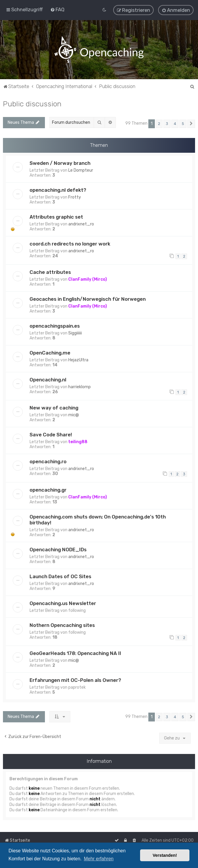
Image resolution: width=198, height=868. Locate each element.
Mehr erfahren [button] (99, 859)
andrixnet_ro (81, 224)
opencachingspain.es (55, 326)
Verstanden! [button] (165, 855)
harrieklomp (79, 387)
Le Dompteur (81, 170)
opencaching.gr (48, 490)
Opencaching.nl (48, 379)
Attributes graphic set (56, 217)
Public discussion (32, 103)
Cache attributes (50, 272)
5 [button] (183, 123)
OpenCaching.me (50, 352)
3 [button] (167, 123)
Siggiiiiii (75, 333)
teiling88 (78, 442)
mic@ (74, 415)
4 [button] (175, 123)
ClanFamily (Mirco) (88, 279)
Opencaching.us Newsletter (63, 603)
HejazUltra (78, 360)
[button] (191, 123)
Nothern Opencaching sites (62, 625)
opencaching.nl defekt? (58, 190)
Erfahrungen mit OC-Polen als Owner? (75, 680)
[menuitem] (57, 9)
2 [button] (159, 123)
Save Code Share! (51, 435)
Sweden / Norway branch (60, 163)
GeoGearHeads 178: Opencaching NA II (75, 653)
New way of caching (54, 408)
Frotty (75, 197)
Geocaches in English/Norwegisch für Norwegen (88, 299)
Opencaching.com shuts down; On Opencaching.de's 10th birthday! (98, 519)
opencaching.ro (48, 461)
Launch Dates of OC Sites (60, 576)
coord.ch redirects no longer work (70, 244)
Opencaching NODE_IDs (58, 549)
